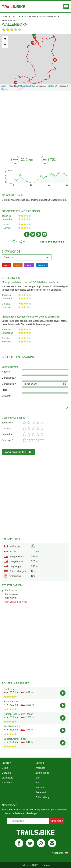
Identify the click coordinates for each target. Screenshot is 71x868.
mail (52, 843)
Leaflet (4, 86)
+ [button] (5, 39)
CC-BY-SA (52, 86)
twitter (30, 843)
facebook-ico (27, 234)
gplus (41, 843)
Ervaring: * (7, 396)
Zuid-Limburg (42, 797)
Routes (16, 17)
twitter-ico (33, 234)
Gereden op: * (9, 384)
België (5, 768)
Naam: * (6, 372)
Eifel (38, 778)
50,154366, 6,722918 (16, 602)
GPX (7, 265)
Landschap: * (9, 434)
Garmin (42, 265)
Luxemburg (8, 778)
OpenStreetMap (28, 86)
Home (5, 17)
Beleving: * (7, 440)
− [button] (5, 45)
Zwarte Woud (42, 773)
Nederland (7, 783)
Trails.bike (14, 7)
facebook (19, 843)
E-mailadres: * (9, 378)
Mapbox (5, 89)
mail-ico (44, 234)
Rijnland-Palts (48, 17)
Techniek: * (7, 423)
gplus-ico (39, 234)
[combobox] (27, 257)
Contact (46, 865)
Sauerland (41, 792)
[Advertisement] (35, 122)
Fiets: (5, 390)
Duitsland (30, 17)
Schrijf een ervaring (51, 242)
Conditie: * (7, 429)
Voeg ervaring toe (15, 452)
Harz (38, 783)
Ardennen (40, 768)
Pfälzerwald (41, 788)
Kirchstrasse (12, 590)
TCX (29, 265)
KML (18, 265)
